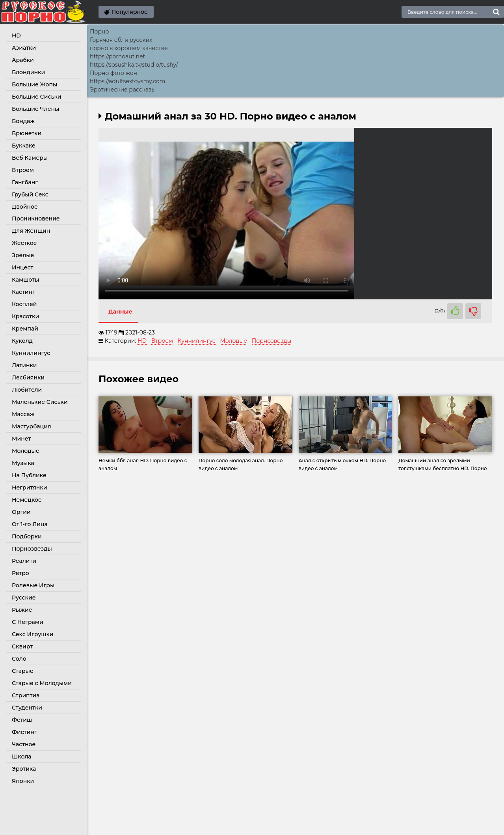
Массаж (23, 414)
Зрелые (23, 255)
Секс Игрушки (33, 634)
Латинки (24, 365)
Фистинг (24, 732)
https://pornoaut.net (117, 56)
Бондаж (23, 121)
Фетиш (22, 720)
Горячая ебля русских (121, 40)
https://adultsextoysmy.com (127, 81)
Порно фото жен (113, 73)
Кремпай (25, 329)
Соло (19, 659)
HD (16, 35)
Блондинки (28, 72)
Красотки (25, 316)
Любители (27, 390)
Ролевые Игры (33, 585)
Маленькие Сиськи (40, 402)
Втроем (23, 170)
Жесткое (24, 243)
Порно (99, 32)
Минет (21, 439)
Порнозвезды (32, 549)
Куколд (22, 341)
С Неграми (28, 622)
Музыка (23, 463)
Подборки (27, 536)
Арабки (23, 60)
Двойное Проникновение (36, 213)
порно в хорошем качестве (129, 48)
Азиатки (24, 48)
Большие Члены (35, 109)
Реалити (24, 561)
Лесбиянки (28, 377)
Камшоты (25, 280)
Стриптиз (26, 695)
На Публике (29, 475)
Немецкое (27, 500)
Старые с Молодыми (42, 683)
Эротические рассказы (123, 90)
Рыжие (22, 610)
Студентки (27, 708)
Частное (24, 744)
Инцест (22, 267)
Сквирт (22, 646)
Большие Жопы (34, 84)
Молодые (26, 451)
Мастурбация (32, 426)
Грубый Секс (30, 194)
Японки (23, 781)
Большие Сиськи (37, 97)
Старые (23, 671)
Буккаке (24, 146)
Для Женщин (31, 231)
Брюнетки (27, 133)
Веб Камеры (30, 158)
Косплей (24, 304)
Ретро (20, 573)
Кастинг (23, 292)
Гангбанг (25, 182)
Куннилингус (31, 353)
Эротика (24, 769)
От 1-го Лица (30, 524)
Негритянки (29, 488)
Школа (22, 757)
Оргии (21, 512)
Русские (24, 598)
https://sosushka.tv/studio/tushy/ (134, 65)
